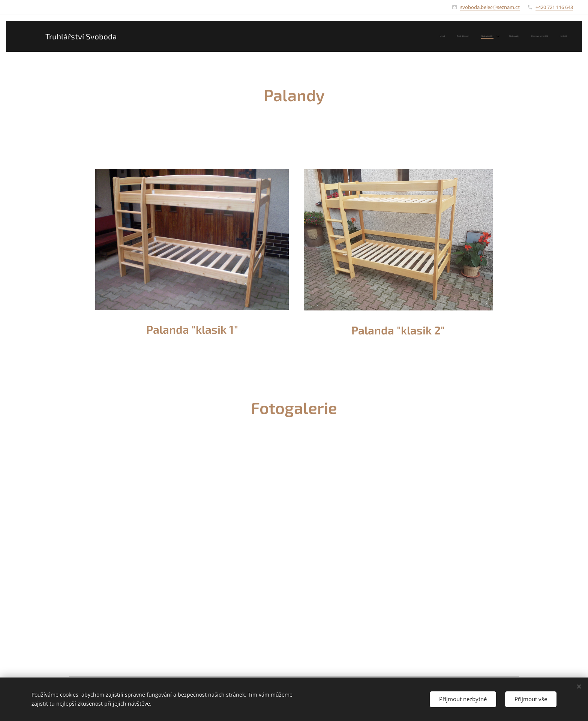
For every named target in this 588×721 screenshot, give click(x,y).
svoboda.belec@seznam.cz (490, 7)
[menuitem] (505, 36)
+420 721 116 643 (554, 7)
